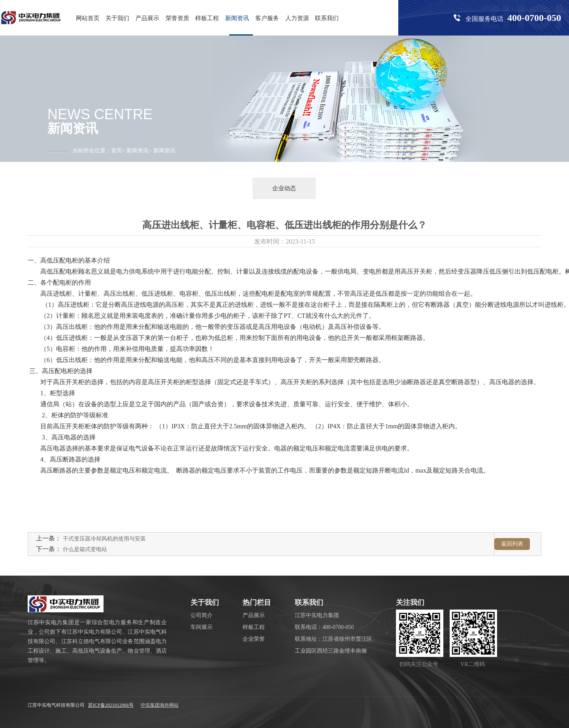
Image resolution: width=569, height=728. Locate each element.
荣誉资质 (177, 18)
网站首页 (88, 18)
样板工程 (207, 18)
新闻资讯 (237, 18)
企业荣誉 (254, 639)
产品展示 (147, 18)
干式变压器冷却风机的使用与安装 (104, 539)
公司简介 (202, 615)
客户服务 (267, 18)
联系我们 (327, 18)
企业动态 (284, 188)
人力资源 (297, 18)
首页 (117, 151)
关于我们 (117, 18)
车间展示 (202, 627)
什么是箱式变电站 (85, 549)
